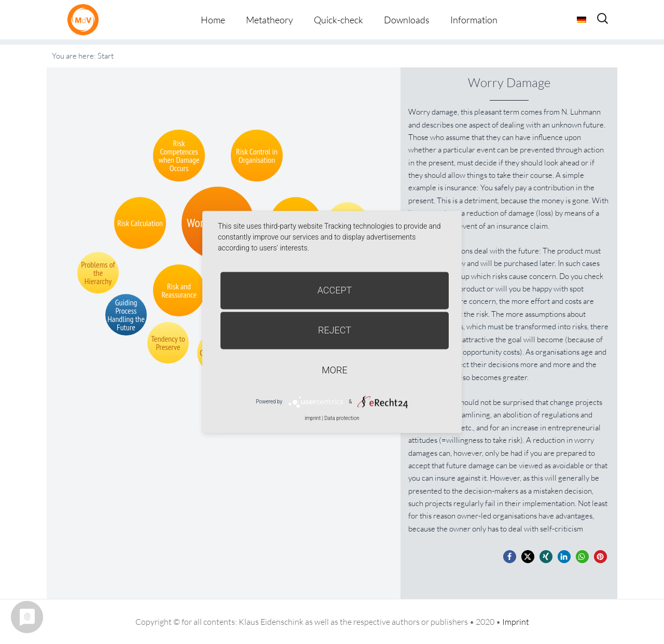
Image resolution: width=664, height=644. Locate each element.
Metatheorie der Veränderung (86, 19)
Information (474, 20)
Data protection (342, 418)
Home (213, 20)
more (334, 370)
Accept (335, 290)
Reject (335, 330)
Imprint (516, 622)
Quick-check (338, 20)
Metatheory (269, 20)
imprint (313, 418)
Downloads (407, 20)
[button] (510, 557)
